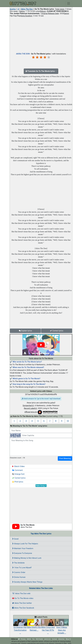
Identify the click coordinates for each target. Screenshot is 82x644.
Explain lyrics (25, 331)
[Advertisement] (41, 34)
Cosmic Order (19, 572)
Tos (33, 639)
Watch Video (18, 466)
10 (68, 421)
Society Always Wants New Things (27, 582)
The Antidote (18, 563)
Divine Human (19, 577)
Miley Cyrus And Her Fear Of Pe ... (48, 628)
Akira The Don (27, 9)
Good (15, 539)
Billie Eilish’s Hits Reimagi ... (34, 626)
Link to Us (47, 639)
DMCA (29, 639)
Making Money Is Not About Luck (27, 558)
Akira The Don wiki (21, 594)
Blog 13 (68, 639)
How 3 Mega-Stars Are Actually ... (62, 628)
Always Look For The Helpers (25, 544)
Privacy (23, 639)
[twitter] (19, 639)
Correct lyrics (57, 331)
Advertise (61, 639)
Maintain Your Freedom (23, 548)
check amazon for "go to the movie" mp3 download (41, 399)
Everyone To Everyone (22, 553)
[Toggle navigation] (69, 3)
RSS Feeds (39, 639)
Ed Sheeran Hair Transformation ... (20, 628)
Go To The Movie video (23, 598)
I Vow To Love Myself (22, 568)
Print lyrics (18, 482)
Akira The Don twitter (22, 603)
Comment (17, 470)
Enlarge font (18, 474)
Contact (54, 639)
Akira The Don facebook (23, 608)
